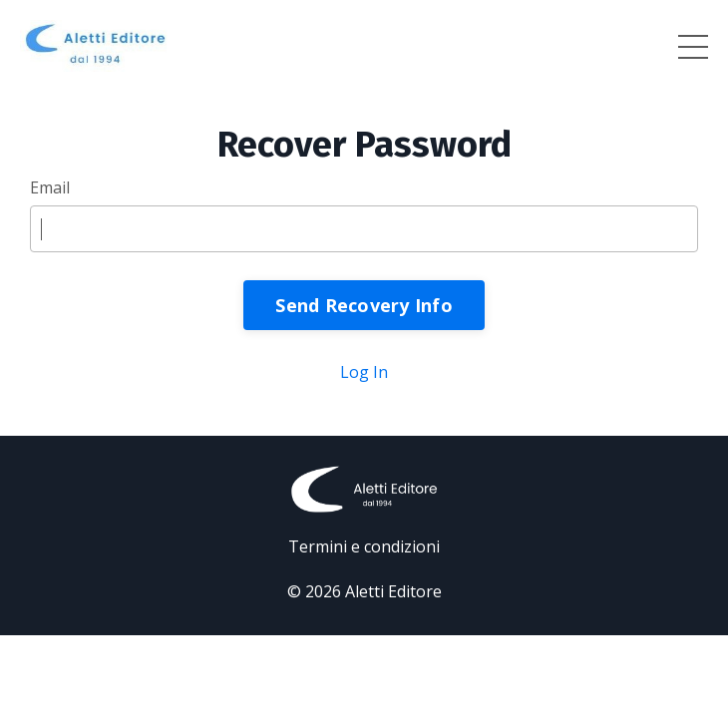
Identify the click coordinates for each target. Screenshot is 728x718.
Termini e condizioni (364, 546)
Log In (364, 372)
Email (50, 187)
